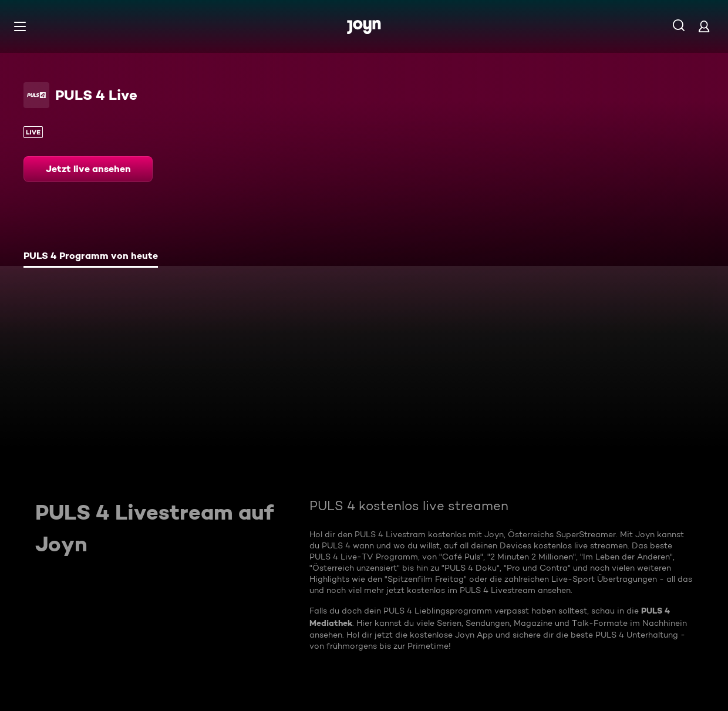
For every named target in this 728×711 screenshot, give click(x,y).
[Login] (704, 26)
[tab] (91, 257)
